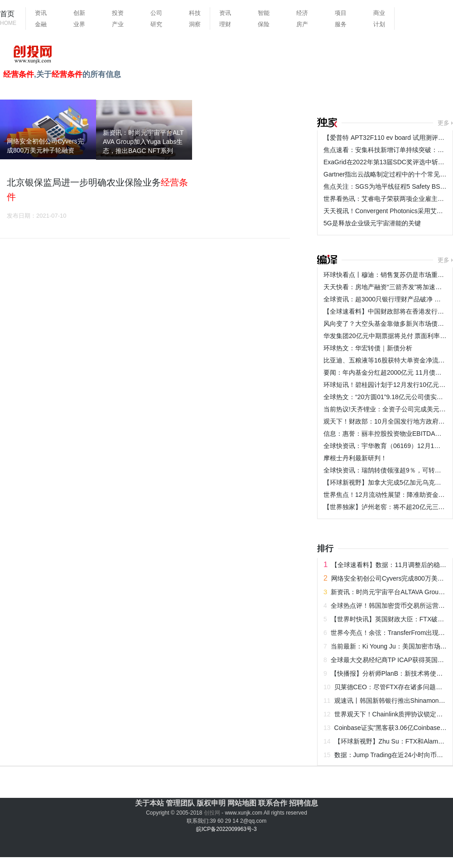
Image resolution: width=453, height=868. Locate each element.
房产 (302, 24)
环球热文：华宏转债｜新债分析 (368, 348)
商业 (379, 13)
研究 (156, 24)
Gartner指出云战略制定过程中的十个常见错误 (388, 174)
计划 (379, 24)
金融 (41, 24)
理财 (225, 24)
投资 (118, 13)
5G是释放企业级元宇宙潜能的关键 (372, 223)
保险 (264, 24)
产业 (118, 24)
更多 (443, 123)
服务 (341, 24)
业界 (79, 24)
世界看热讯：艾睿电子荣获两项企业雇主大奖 (387, 199)
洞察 (195, 24)
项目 (341, 13)
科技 (195, 13)
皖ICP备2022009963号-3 (226, 829)
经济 (302, 13)
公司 (156, 13)
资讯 (41, 13)
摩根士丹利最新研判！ (355, 458)
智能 (264, 13)
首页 (8, 19)
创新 (79, 13)
